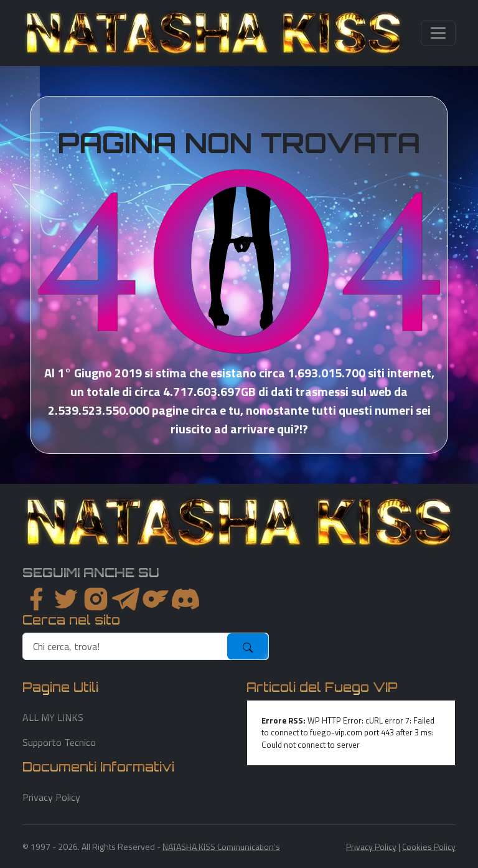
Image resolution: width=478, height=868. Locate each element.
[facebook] (36, 599)
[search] (125, 646)
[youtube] (185, 599)
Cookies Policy (429, 847)
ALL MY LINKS (53, 717)
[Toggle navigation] (438, 33)
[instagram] (96, 599)
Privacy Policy (51, 797)
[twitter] (66, 599)
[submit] (248, 646)
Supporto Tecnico (59, 742)
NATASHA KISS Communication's (221, 847)
